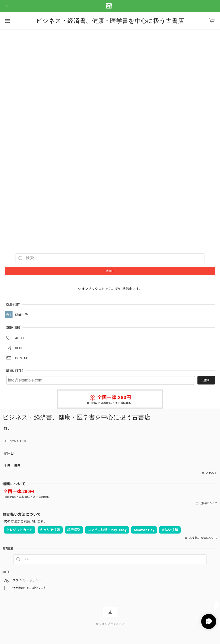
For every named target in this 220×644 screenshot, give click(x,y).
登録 (206, 380)
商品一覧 (22, 314)
